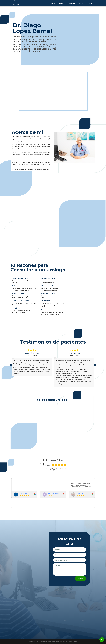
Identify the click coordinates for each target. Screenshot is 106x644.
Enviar (81, 578)
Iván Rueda (23, 494)
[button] (95, 365)
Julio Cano (81, 494)
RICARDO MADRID (54, 494)
